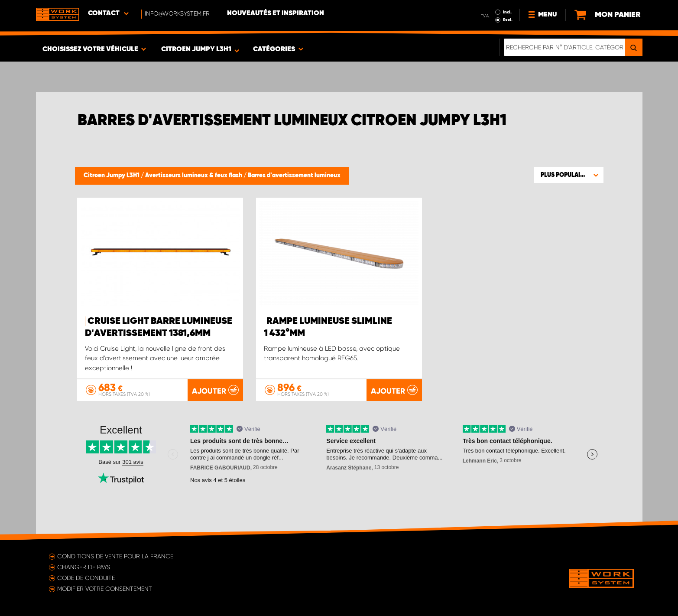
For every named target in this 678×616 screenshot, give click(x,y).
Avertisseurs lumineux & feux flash (194, 176)
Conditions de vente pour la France (115, 556)
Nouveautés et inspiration (276, 13)
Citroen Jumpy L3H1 (112, 176)
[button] (569, 175)
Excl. (508, 20)
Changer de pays (84, 567)
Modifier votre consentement (105, 589)
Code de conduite (86, 578)
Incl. (507, 12)
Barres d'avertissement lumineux (294, 176)
